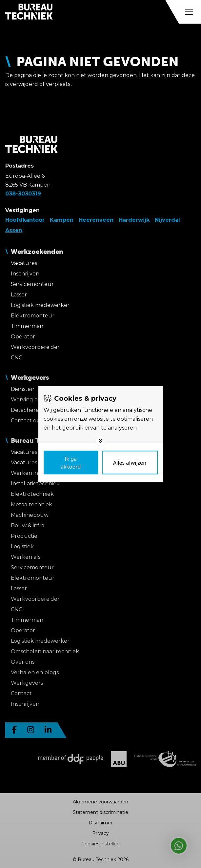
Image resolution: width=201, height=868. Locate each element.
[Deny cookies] (130, 462)
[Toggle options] (101, 441)
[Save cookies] (71, 462)
